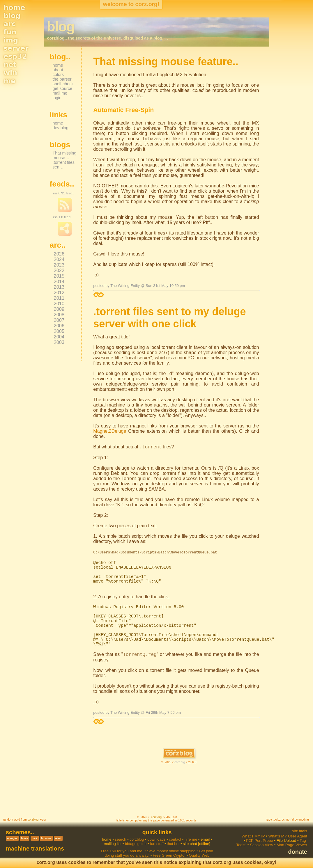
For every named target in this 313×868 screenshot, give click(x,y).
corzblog (33, 820)
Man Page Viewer (292, 845)
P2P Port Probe (259, 841)
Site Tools (299, 831)
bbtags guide (136, 844)
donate (298, 852)
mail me (60, 93)
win (10, 73)
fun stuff (157, 844)
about (58, 70)
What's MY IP (253, 836)
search (121, 839)
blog (12, 16)
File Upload (286, 841)
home (14, 8)
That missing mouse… (65, 155)
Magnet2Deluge (110, 431)
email (205, 839)
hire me (191, 839)
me (9, 81)
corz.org (180, 762)
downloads (156, 839)
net (10, 65)
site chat (190, 844)
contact (175, 839)
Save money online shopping (171, 851)
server (16, 48)
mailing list (113, 844)
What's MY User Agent (288, 836)
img (11, 40)
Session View (261, 845)
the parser (62, 79)
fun (10, 32)
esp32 (15, 56)
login (57, 98)
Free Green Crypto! (169, 855)
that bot (173, 844)
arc (10, 24)
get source (62, 88)
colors (58, 74)
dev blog (61, 128)
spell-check (63, 84)
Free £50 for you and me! (122, 851)
